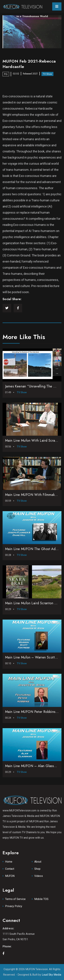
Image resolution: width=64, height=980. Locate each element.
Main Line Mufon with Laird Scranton (33, 441)
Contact (10, 869)
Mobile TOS (41, 899)
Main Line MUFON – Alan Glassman (33, 766)
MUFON (10, 876)
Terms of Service (15, 899)
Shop (37, 869)
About (38, 862)
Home (9, 862)
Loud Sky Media (51, 975)
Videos (39, 876)
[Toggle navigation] (57, 6)
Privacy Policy (14, 906)
